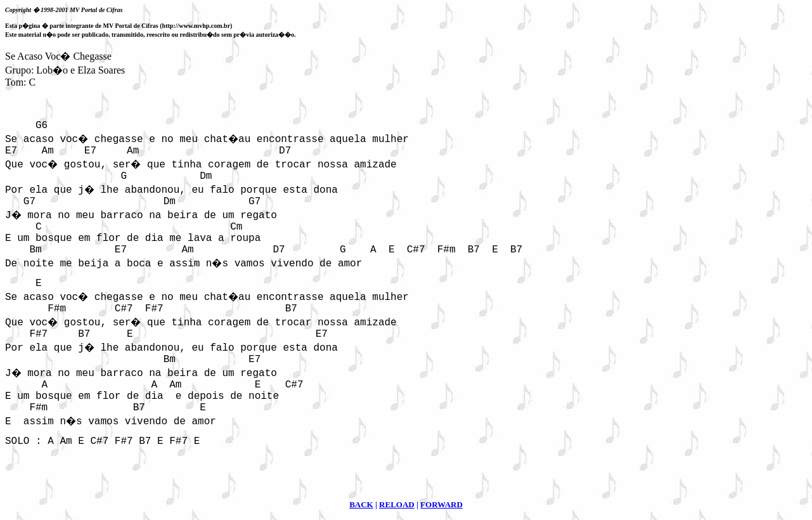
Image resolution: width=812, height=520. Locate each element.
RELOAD (397, 504)
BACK (361, 504)
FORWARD (441, 504)
